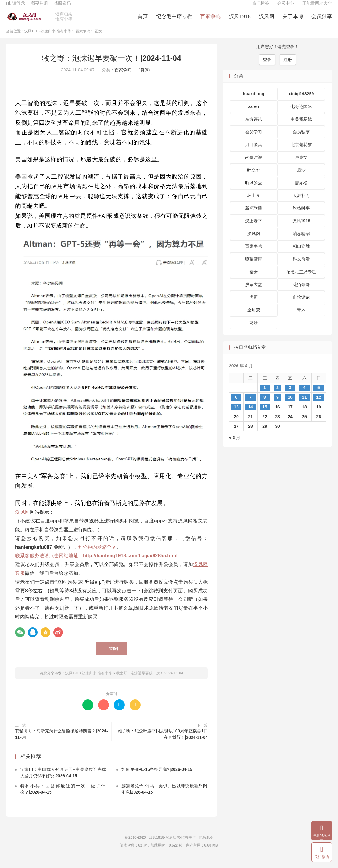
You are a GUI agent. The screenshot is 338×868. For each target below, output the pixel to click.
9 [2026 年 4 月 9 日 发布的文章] (277, 405)
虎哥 (254, 305)
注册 (288, 67)
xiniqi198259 (301, 102)
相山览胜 (301, 254)
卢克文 (301, 165)
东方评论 (254, 127)
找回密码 (62, 8)
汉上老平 (254, 229)
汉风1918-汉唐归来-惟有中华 (27, 21)
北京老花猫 (301, 153)
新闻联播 (254, 216)
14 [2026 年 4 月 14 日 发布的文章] (250, 415)
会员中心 (286, 8)
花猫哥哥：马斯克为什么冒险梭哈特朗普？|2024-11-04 (61, 742)
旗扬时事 (301, 216)
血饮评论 (301, 305)
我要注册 (39, 8)
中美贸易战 (301, 127)
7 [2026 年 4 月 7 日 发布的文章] (250, 405)
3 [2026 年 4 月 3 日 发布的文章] (290, 395)
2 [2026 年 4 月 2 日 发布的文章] (277, 395)
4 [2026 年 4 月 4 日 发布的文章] (304, 395)
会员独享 (322, 21)
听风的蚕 (254, 191)
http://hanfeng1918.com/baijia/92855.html (130, 564)
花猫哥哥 (301, 293)
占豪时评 (254, 165)
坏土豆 (254, 204)
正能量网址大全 (317, 8)
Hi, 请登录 (16, 8)
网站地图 (206, 846)
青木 (301, 318)
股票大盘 (254, 293)
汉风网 (267, 21)
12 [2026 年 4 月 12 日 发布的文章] (319, 405)
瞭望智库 (254, 267)
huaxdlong (254, 102)
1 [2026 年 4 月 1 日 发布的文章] (265, 395)
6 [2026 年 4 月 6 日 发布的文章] (236, 405)
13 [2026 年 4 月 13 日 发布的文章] (236, 415)
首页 (143, 21)
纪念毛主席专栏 (174, 21)
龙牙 (254, 331)
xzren (254, 115)
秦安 (254, 280)
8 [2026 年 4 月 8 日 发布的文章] (265, 405)
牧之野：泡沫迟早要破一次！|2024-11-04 (111, 66)
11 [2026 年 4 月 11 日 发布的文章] (304, 405)
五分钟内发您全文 (97, 555)
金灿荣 (254, 318)
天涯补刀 (301, 204)
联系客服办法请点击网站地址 (47, 564)
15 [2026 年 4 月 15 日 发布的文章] (265, 415)
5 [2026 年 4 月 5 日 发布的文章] (319, 395)
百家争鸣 (210, 21)
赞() (144, 78)
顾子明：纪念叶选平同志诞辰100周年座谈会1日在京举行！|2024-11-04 (163, 742)
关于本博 (293, 21)
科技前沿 (301, 267)
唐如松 (301, 191)
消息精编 (301, 242)
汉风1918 (240, 21)
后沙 (301, 178)
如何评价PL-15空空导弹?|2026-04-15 (157, 778)
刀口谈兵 (254, 153)
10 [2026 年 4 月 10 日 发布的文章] (290, 405)
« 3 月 (235, 445)
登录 (267, 67)
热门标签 (260, 8)
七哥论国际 (301, 115)
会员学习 (254, 140)
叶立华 (254, 178)
